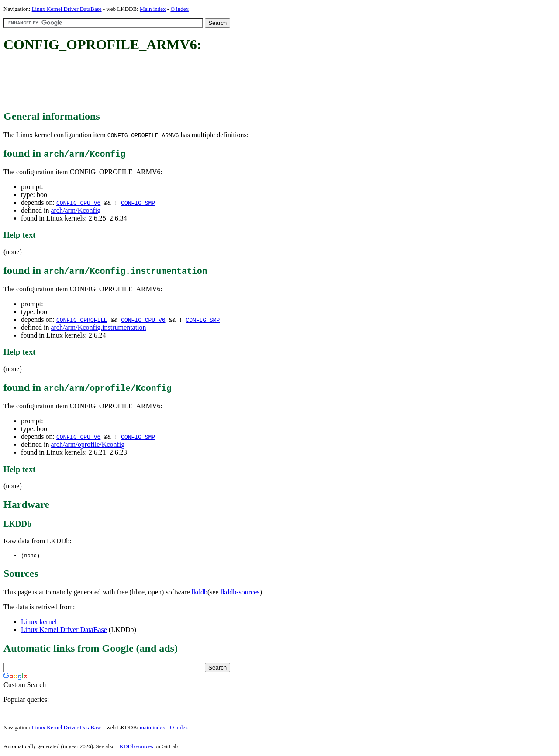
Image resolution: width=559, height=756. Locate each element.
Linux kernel (39, 622)
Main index (153, 9)
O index (179, 9)
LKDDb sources (135, 747)
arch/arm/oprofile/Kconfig (88, 444)
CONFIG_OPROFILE (82, 320)
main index (152, 728)
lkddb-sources (240, 592)
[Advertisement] (162, 82)
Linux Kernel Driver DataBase (67, 9)
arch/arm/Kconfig (76, 210)
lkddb (200, 592)
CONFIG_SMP (138, 203)
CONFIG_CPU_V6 (78, 203)
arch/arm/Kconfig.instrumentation (98, 327)
